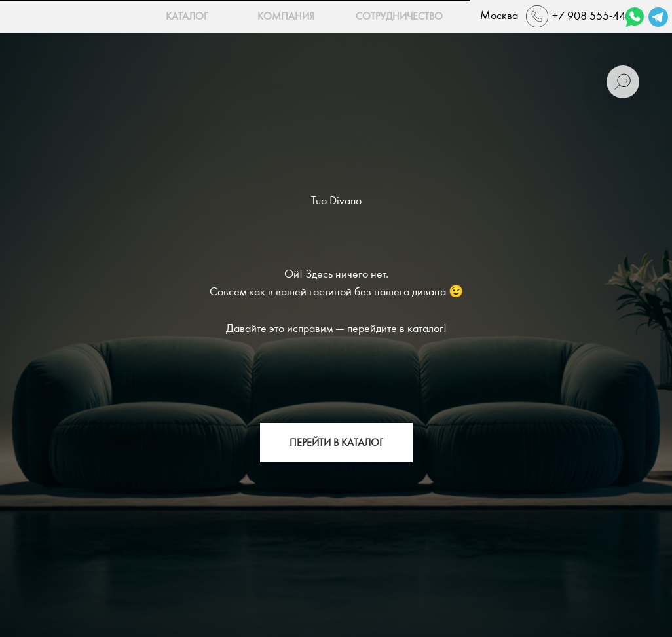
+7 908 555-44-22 (597, 16)
